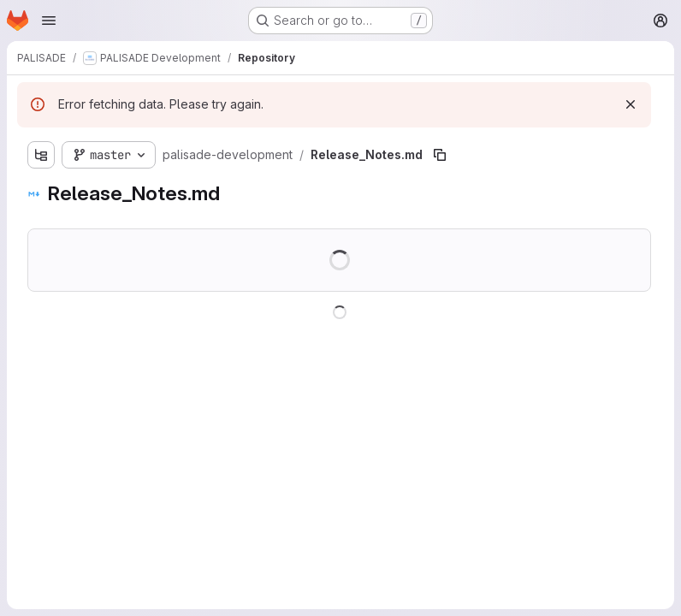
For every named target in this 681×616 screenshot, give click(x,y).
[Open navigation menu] (49, 21)
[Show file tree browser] (41, 155)
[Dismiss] (631, 104)
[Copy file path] (440, 155)
